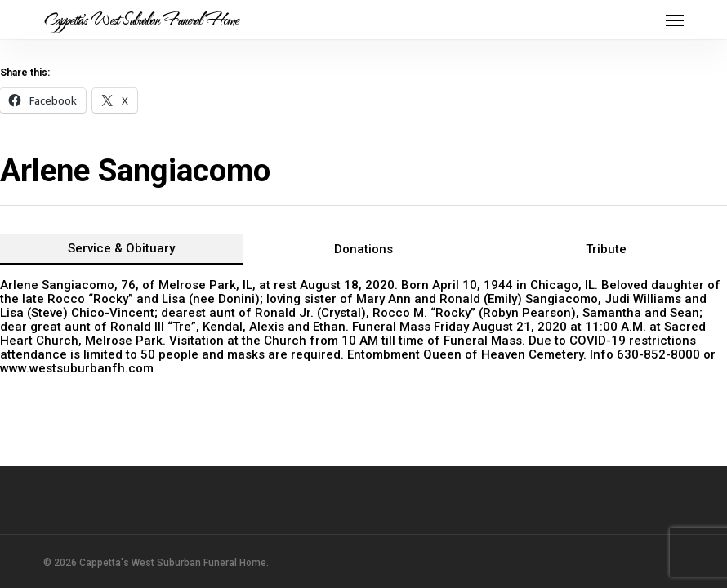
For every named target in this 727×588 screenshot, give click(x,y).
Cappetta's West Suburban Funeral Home (141, 20)
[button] (675, 20)
